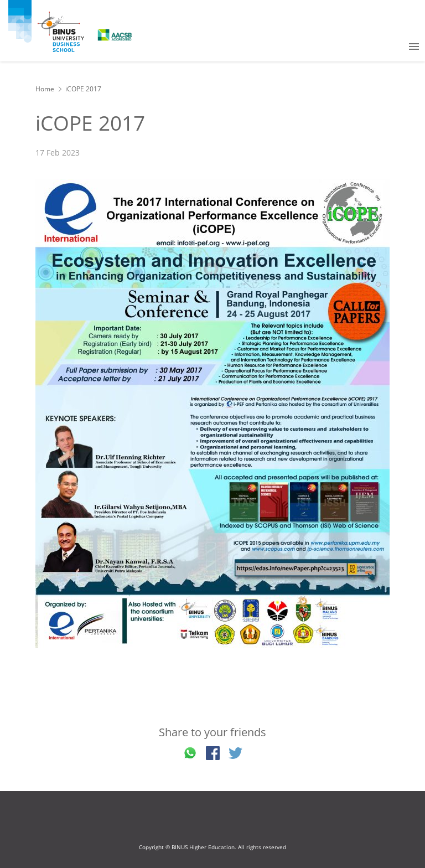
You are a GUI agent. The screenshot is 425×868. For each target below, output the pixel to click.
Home (45, 89)
